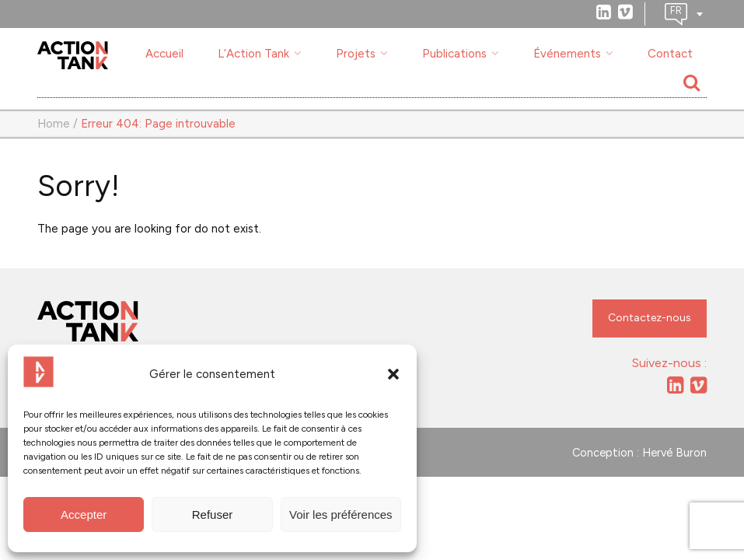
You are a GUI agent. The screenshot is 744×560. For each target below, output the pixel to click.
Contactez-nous (650, 318)
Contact (670, 54)
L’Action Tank (253, 54)
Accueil (164, 54)
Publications (454, 54)
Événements (567, 54)
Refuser (213, 514)
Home (54, 124)
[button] (393, 374)
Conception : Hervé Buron (639, 453)
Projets (356, 54)
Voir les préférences (341, 514)
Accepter (84, 514)
